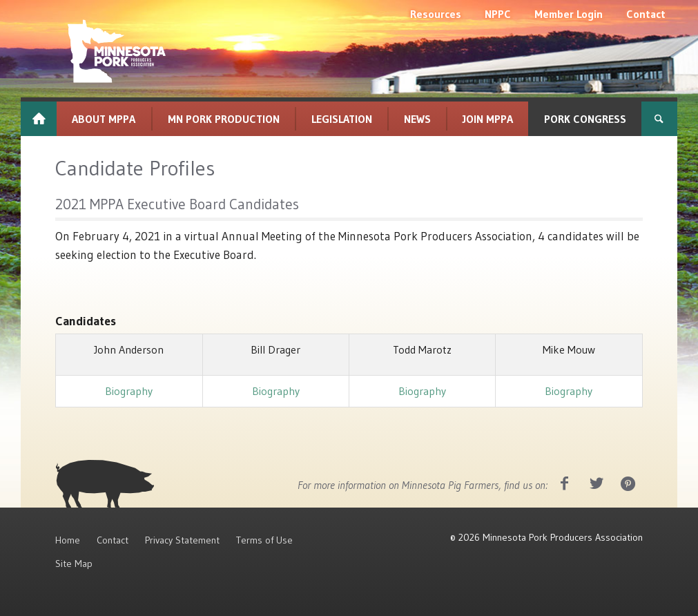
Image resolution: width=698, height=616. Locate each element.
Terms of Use (264, 540)
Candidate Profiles (135, 168)
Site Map (74, 564)
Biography (129, 391)
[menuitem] (436, 14)
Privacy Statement (182, 540)
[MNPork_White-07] (115, 52)
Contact (113, 540)
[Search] (659, 119)
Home (68, 540)
